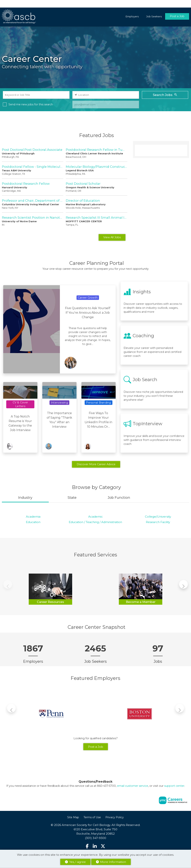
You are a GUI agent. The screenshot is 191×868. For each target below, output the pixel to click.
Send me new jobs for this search (31, 104)
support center (174, 786)
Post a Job (177, 16)
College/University (158, 517)
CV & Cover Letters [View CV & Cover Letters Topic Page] (20, 404)
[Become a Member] (141, 588)
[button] (183, 584)
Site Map (73, 817)
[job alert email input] (106, 105)
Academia (33, 517)
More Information (111, 862)
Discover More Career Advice (96, 464)
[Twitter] (103, 846)
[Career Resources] (51, 588)
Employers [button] (132, 16)
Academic (95, 517)
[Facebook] (87, 846)
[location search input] (106, 95)
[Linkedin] (95, 846)
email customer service (133, 786)
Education (33, 522)
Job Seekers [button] (154, 16)
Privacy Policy (115, 817)
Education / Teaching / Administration (95, 522)
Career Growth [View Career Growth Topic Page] (88, 298)
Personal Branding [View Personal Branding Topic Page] (98, 403)
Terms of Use (92, 817)
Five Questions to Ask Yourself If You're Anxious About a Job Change (88, 313)
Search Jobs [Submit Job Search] (165, 95)
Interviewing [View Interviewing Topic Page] (59, 403)
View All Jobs (112, 237)
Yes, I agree (75, 862)
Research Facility (158, 522)
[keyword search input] (36, 95)
